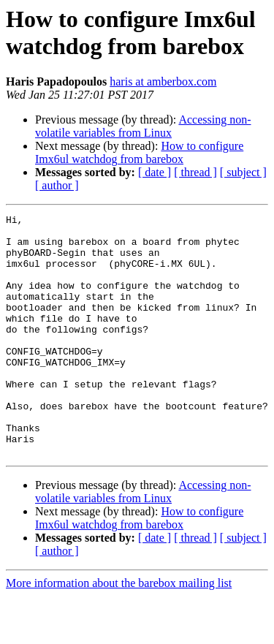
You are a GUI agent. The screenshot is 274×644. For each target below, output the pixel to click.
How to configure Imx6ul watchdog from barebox (139, 152)
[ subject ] (243, 172)
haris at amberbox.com (163, 82)
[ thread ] (195, 172)
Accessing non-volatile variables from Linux (143, 126)
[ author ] (57, 185)
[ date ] (155, 172)
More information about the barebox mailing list (119, 631)
